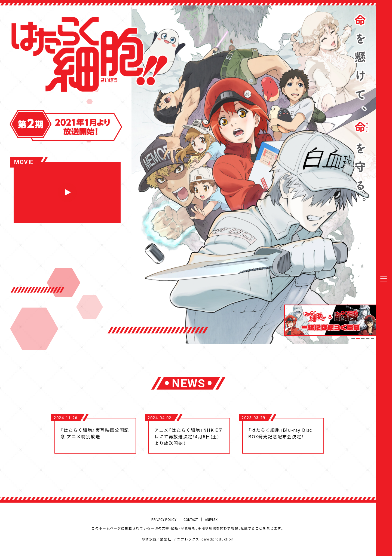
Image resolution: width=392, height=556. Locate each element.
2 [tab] (358, 338)
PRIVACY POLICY (164, 519)
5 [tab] (373, 338)
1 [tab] (353, 338)
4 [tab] (368, 338)
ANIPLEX (211, 519)
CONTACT (191, 519)
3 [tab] (363, 338)
